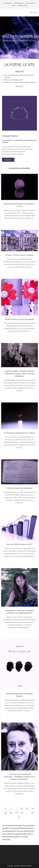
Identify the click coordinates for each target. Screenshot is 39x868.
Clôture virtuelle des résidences (19, 488)
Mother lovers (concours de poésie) (19, 319)
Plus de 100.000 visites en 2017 (20, 544)
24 (32, 809)
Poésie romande (19, 3)
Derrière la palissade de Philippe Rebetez (19, 695)
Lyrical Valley (7, 3)
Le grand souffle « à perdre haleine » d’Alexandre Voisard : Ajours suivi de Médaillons (20, 374)
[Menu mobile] (34, 13)
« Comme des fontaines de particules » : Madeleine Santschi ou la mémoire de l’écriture (19, 777)
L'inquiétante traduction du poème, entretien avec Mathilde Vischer (20, 612)
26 (11, 813)
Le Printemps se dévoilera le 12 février (19, 433)
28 (22, 813)
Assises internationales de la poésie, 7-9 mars (20, 205)
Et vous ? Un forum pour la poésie (19, 255)
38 (32, 813)
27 (16, 813)
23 (27, 809)
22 (22, 809)
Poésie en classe (23, 5)
